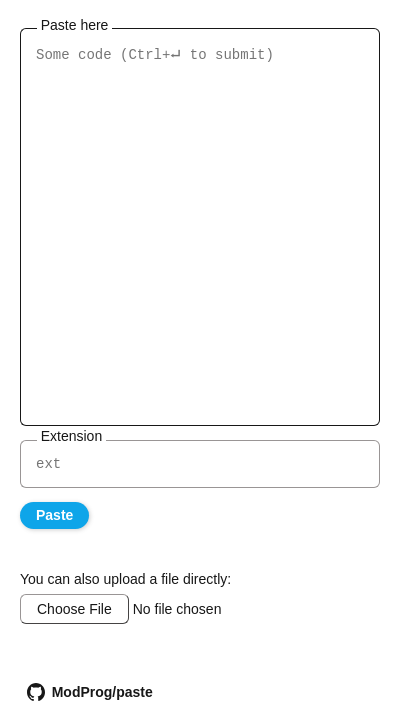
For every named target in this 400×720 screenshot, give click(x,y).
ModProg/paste (88, 692)
